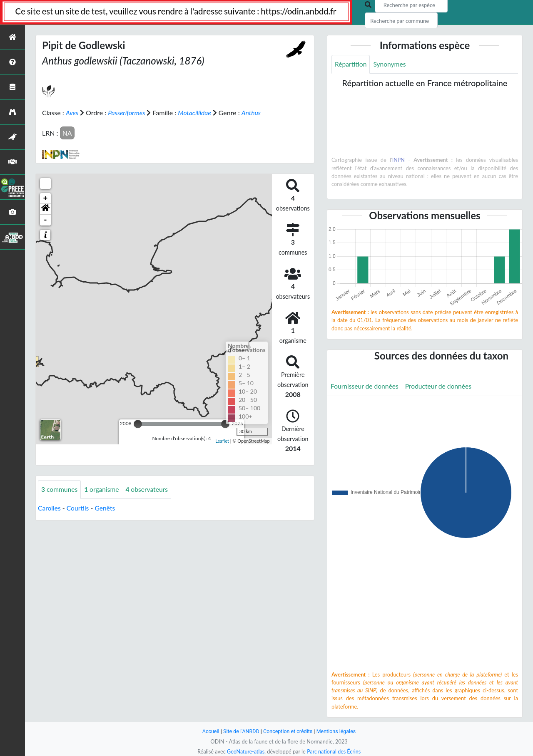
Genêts (106, 508)
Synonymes (391, 64)
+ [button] (46, 198)
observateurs (149, 489)
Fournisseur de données (365, 387)
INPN (398, 160)
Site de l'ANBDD (240, 731)
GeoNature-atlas (245, 751)
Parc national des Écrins (334, 751)
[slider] (138, 424)
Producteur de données (441, 387)
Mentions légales (337, 731)
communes (60, 489)
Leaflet (222, 440)
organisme (103, 489)
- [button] (46, 220)
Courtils (78, 508)
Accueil (209, 731)
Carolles (50, 508)
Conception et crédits (288, 731)
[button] (45, 209)
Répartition (351, 64)
